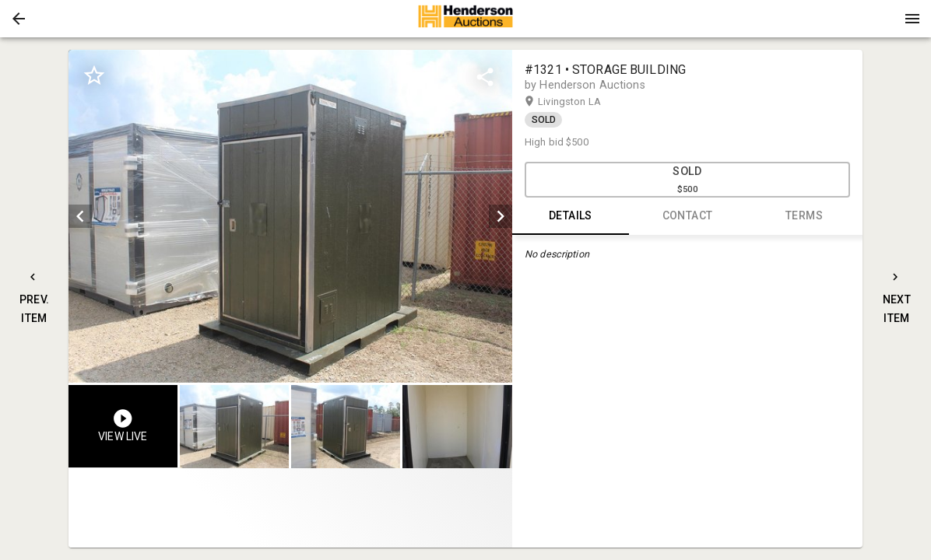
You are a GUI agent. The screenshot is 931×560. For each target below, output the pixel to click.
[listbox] (290, 216)
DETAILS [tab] (571, 216)
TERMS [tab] (804, 216)
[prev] (80, 216)
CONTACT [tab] (687, 216)
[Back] (19, 19)
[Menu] (912, 19)
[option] (290, 216)
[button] (19, 19)
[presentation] (465, 19)
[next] (501, 216)
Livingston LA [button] (585, 102)
